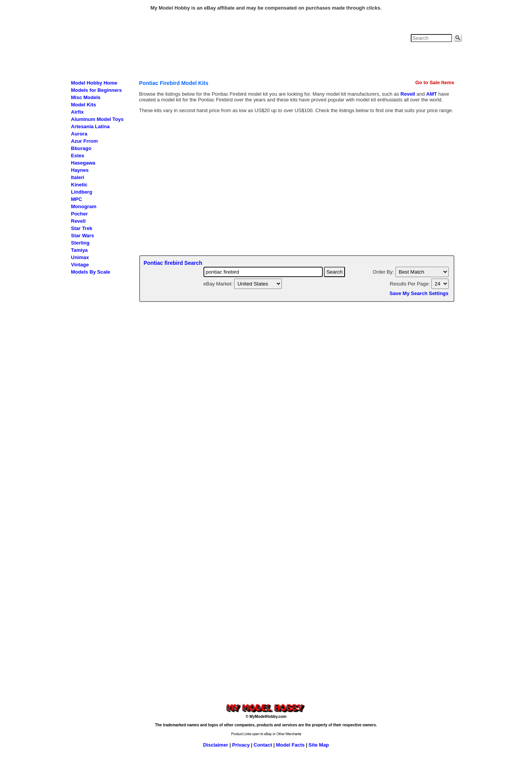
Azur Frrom (85, 141)
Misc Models (86, 97)
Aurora (79, 134)
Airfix (77, 112)
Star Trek (82, 228)
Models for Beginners (97, 90)
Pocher (80, 214)
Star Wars (83, 236)
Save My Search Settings (419, 293)
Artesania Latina (90, 126)
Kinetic (79, 185)
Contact (263, 745)
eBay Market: (219, 284)
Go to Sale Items (435, 82)
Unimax (80, 257)
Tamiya (80, 250)
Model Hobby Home (94, 83)
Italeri (78, 177)
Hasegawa (83, 163)
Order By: (384, 272)
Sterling (80, 243)
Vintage (80, 265)
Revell (78, 221)
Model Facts (290, 745)
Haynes (80, 170)
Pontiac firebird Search (173, 263)
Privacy (241, 745)
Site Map (319, 745)
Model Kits (84, 105)
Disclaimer (216, 745)
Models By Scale (91, 272)
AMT (431, 94)
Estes (78, 156)
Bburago (81, 148)
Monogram (84, 206)
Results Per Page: (410, 284)
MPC (77, 199)
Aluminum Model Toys (98, 119)
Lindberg (82, 192)
